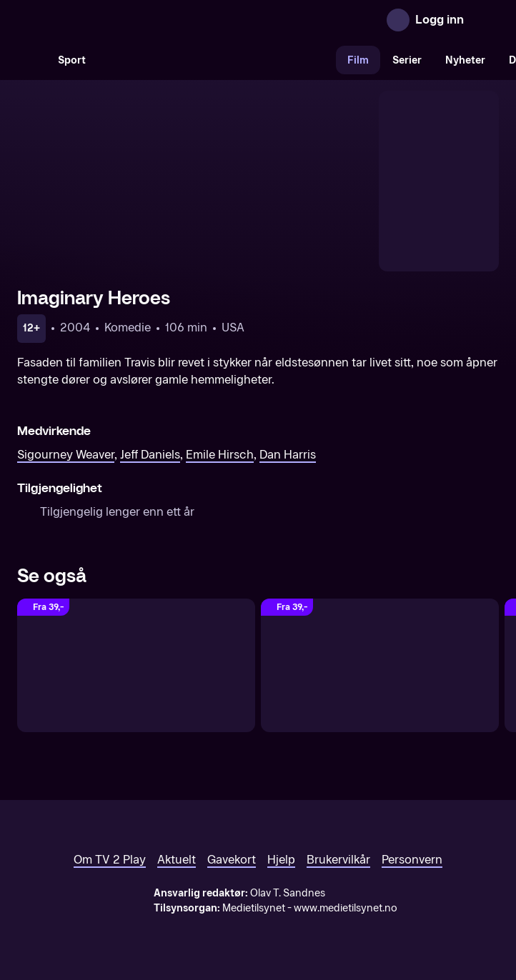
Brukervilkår (338, 860)
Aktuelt (177, 860)
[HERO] (136, 665)
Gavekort (232, 860)
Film (358, 60)
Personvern (412, 860)
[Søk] (31, 60)
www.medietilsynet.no (346, 908)
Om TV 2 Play (110, 860)
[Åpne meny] (485, 20)
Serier (407, 60)
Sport (72, 60)
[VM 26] (217, 60)
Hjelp (281, 860)
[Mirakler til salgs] (380, 665)
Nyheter (465, 60)
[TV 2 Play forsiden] (124, 20)
